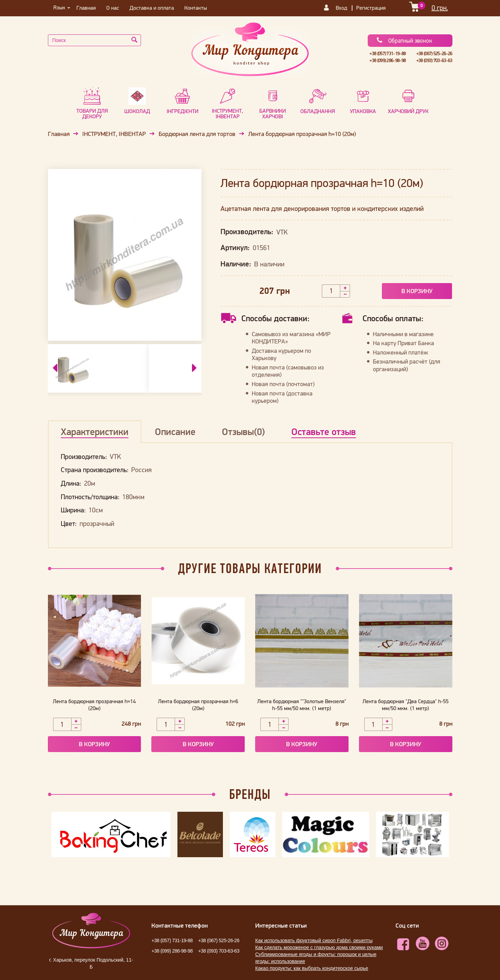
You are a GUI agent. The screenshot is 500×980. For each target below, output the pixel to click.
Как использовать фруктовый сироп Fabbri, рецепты (314, 940)
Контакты (196, 8)
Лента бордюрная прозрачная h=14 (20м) (94, 704)
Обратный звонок (404, 41)
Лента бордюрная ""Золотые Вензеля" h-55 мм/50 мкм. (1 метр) (302, 704)
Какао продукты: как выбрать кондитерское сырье (312, 968)
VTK (282, 232)
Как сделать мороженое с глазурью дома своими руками (319, 947)
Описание (175, 432)
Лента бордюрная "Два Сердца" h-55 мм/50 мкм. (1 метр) (406, 704)
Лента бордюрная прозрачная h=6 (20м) (198, 704)
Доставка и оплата (152, 8)
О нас (113, 8)
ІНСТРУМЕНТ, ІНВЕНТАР (114, 134)
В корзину (417, 291)
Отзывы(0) (243, 432)
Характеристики (95, 432)
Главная (86, 8)
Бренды (250, 794)
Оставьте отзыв (324, 432)
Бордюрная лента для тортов (197, 134)
